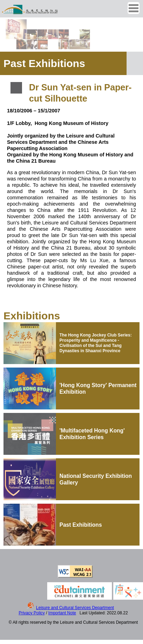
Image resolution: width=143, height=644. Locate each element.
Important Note (62, 613)
